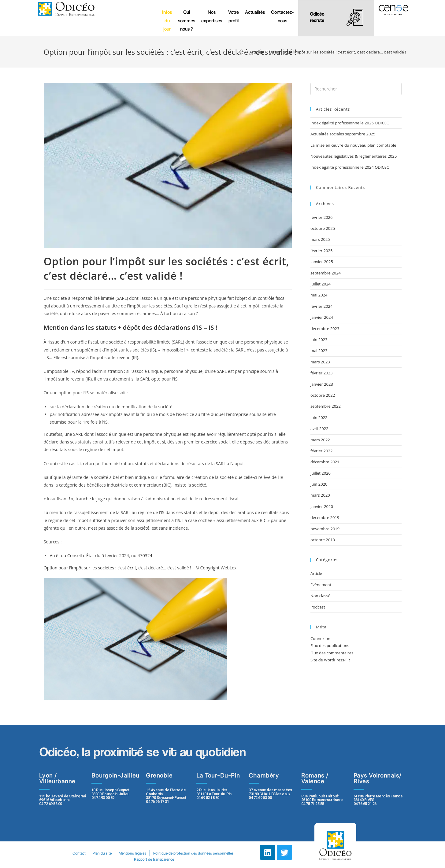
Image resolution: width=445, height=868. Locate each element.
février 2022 (321, 451)
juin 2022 (319, 417)
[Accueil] (241, 52)
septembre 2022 (326, 406)
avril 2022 (319, 428)
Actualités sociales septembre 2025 (344, 134)
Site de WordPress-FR (330, 660)
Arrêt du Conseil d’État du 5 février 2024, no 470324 (101, 555)
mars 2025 (320, 239)
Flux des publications (330, 645)
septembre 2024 (326, 273)
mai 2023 (319, 351)
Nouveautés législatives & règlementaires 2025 (354, 156)
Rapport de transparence (198, 859)
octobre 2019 (323, 540)
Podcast (318, 607)
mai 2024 (319, 295)
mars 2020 (320, 495)
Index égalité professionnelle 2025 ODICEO (350, 123)
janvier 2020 (322, 506)
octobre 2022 (323, 395)
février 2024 (321, 306)
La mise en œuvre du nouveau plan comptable (353, 145)
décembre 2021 (325, 462)
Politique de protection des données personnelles (130, 859)
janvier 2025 (322, 262)
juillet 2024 (321, 284)
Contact (122, 853)
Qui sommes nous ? (187, 20)
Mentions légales (177, 853)
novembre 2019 (325, 529)
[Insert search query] (356, 89)
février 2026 (321, 217)
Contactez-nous (282, 16)
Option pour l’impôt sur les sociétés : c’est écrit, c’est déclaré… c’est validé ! (118, 568)
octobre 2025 (323, 228)
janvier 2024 (322, 317)
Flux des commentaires (332, 653)
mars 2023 (320, 362)
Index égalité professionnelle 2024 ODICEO (350, 167)
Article (316, 573)
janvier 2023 (322, 384)
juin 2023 (319, 340)
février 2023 (321, 373)
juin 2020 (319, 484)
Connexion (320, 638)
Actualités (255, 12)
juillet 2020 (321, 473)
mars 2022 (320, 440)
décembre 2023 (325, 329)
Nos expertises (212, 16)
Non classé (320, 596)
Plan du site (146, 853)
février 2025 (321, 251)
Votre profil (234, 16)
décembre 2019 (325, 517)
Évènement (321, 585)
